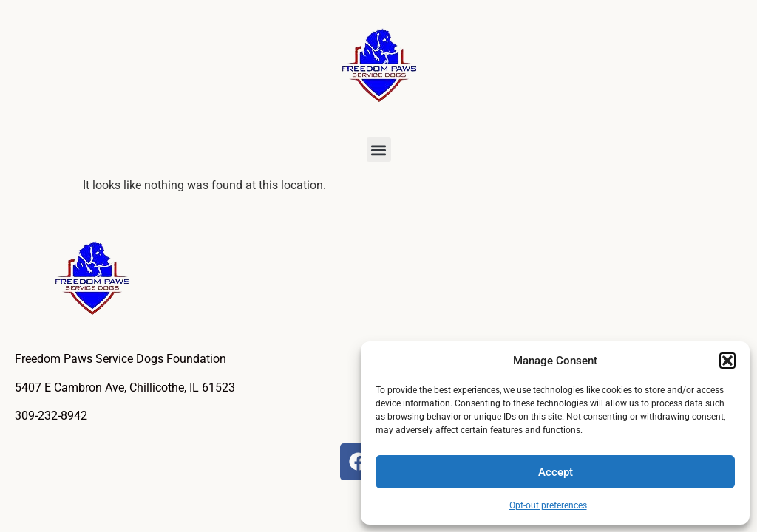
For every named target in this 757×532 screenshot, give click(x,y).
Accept (556, 472)
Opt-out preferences (548, 505)
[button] (727, 361)
